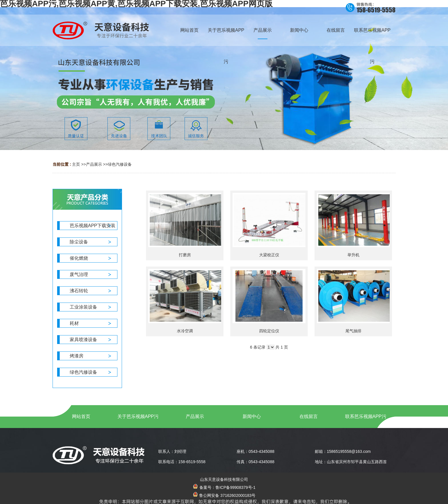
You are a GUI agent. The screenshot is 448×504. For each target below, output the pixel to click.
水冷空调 (185, 331)
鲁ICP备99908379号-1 (235, 487)
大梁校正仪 (269, 255)
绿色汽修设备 (120, 164)
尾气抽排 (353, 331)
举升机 (353, 255)
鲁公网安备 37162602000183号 (224, 495)
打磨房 (185, 255)
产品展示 (94, 164)
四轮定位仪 (269, 331)
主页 (76, 164)
